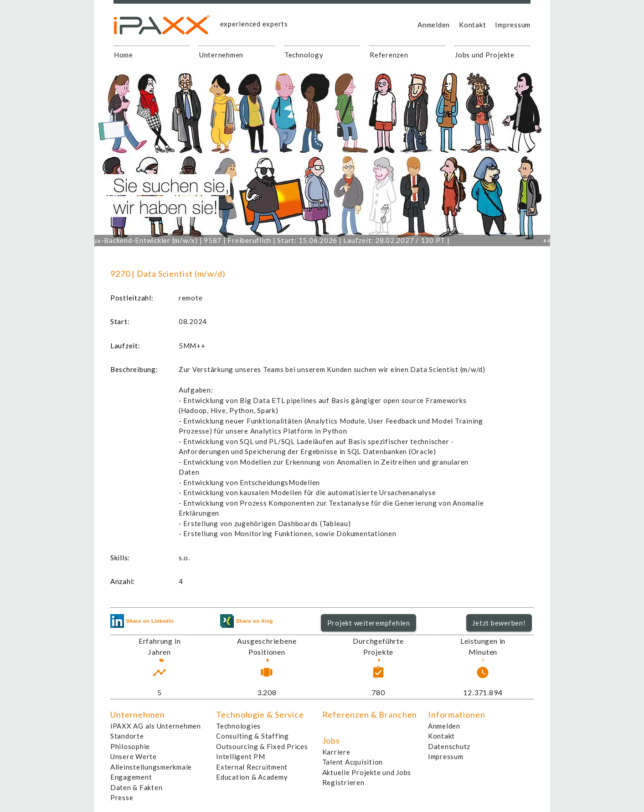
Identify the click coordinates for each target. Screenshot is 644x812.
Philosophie (130, 746)
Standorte (127, 736)
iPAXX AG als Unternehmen (156, 726)
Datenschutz (449, 746)
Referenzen (389, 55)
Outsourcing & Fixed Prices (262, 746)
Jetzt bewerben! (499, 623)
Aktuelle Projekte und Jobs (367, 772)
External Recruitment (252, 767)
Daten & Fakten (137, 787)
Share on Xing (247, 621)
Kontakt (472, 25)
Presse (122, 797)
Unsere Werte (134, 756)
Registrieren (343, 782)
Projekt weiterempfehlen (369, 623)
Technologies (238, 726)
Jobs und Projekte (485, 55)
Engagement (131, 777)
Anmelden (434, 25)
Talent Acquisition (353, 762)
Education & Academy (252, 777)
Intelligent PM (241, 756)
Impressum (513, 25)
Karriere (336, 752)
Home (124, 55)
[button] (368, 623)
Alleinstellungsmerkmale (151, 767)
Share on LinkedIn (142, 621)
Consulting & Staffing (252, 736)
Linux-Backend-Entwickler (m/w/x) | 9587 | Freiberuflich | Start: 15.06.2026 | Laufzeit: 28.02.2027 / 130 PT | (278, 240)
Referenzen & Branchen (370, 714)
